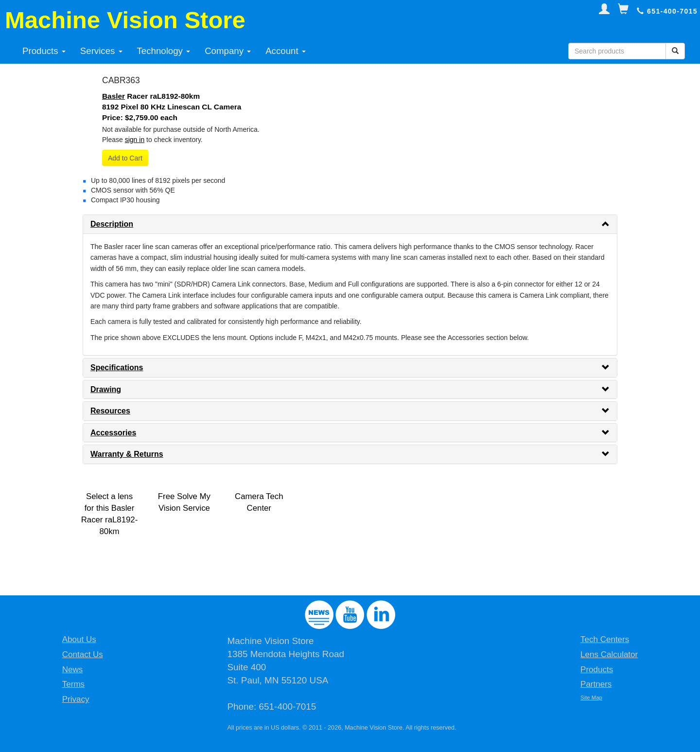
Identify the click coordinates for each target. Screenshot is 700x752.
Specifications (117, 367)
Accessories (113, 433)
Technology (164, 51)
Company (228, 51)
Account (286, 51)
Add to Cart (125, 158)
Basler (114, 96)
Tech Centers (605, 639)
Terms (73, 684)
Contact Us (83, 654)
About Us (79, 639)
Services (101, 51)
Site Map (591, 698)
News (73, 670)
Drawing (106, 389)
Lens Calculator (609, 654)
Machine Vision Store (125, 20)
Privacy (76, 699)
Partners (596, 684)
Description (112, 224)
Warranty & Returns (127, 454)
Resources (110, 411)
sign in (135, 140)
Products (44, 51)
